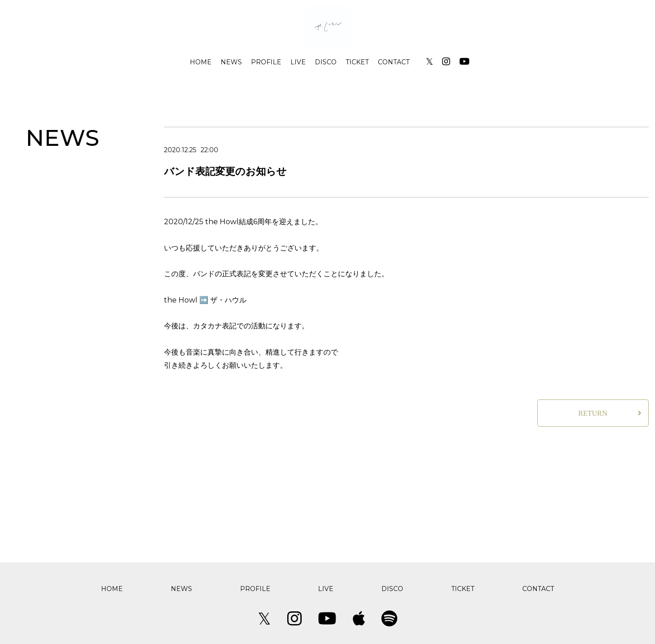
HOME (201, 62)
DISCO (326, 62)
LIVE (298, 62)
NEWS (231, 62)
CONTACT (394, 62)
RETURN (593, 413)
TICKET (357, 62)
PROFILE (266, 62)
